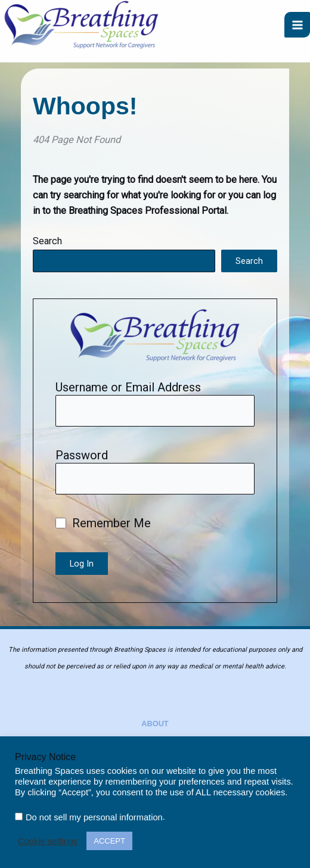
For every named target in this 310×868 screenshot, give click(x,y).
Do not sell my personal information (94, 817)
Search (47, 241)
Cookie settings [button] (48, 841)
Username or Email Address (128, 387)
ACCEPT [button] (109, 841)
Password (82, 455)
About (155, 724)
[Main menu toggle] (297, 25)
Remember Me (103, 523)
